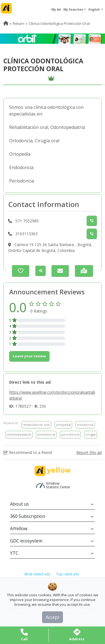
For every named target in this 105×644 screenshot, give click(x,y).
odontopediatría (19, 434)
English (95, 9)
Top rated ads (68, 574)
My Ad (56, 9)
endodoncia (46, 434)
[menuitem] (6, 23)
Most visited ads (37, 574)
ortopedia (63, 425)
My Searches (73, 9)
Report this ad (89, 452)
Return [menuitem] (19, 23)
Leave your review (29, 356)
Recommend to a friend (28, 452)
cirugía (91, 434)
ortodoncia (85, 425)
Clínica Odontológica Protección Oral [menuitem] (59, 23)
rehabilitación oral (36, 425)
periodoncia (70, 434)
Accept (52, 617)
